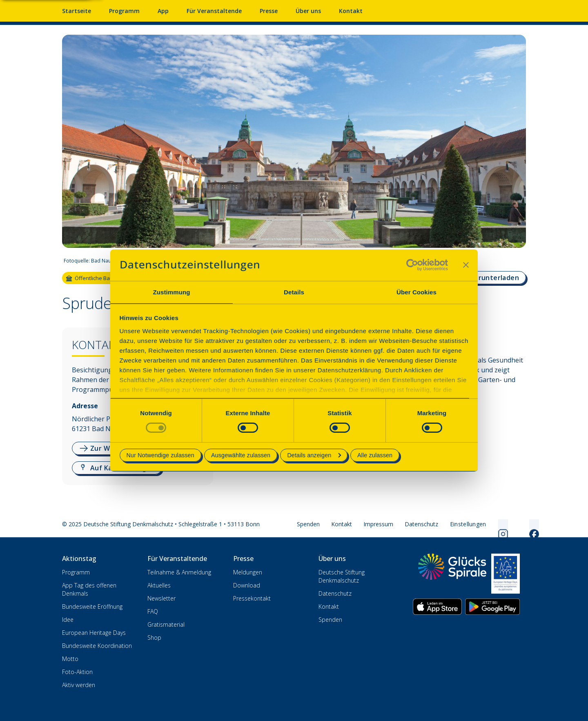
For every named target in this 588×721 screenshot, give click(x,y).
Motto (70, 659)
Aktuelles (159, 585)
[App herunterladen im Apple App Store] (437, 607)
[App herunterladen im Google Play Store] (492, 607)
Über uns (308, 11)
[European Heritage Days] (506, 574)
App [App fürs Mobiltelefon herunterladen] (163, 11)
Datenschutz (421, 524)
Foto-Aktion (77, 672)
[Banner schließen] (466, 265)
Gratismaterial (166, 624)
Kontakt (342, 524)
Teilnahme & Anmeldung (179, 572)
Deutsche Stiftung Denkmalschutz (342, 576)
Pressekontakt (252, 598)
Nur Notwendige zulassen (160, 455)
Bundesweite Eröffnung (92, 606)
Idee (68, 620)
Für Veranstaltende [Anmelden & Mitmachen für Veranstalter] (214, 11)
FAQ (153, 611)
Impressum (378, 524)
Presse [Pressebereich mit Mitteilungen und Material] (269, 11)
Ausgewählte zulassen (241, 455)
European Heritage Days (94, 633)
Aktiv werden (79, 685)
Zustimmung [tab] (172, 292)
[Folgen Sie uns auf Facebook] (524, 524)
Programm (76, 572)
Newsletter (161, 598)
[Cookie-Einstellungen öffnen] (468, 524)
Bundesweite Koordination (97, 646)
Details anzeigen (314, 455)
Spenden (308, 524)
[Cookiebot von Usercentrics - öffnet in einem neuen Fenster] (412, 265)
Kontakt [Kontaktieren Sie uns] (351, 11)
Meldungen (248, 572)
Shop (154, 638)
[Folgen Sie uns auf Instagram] (493, 524)
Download (247, 585)
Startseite (77, 11)
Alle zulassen (375, 455)
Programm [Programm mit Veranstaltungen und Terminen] (124, 11)
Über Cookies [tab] (416, 292)
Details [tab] (294, 292)
